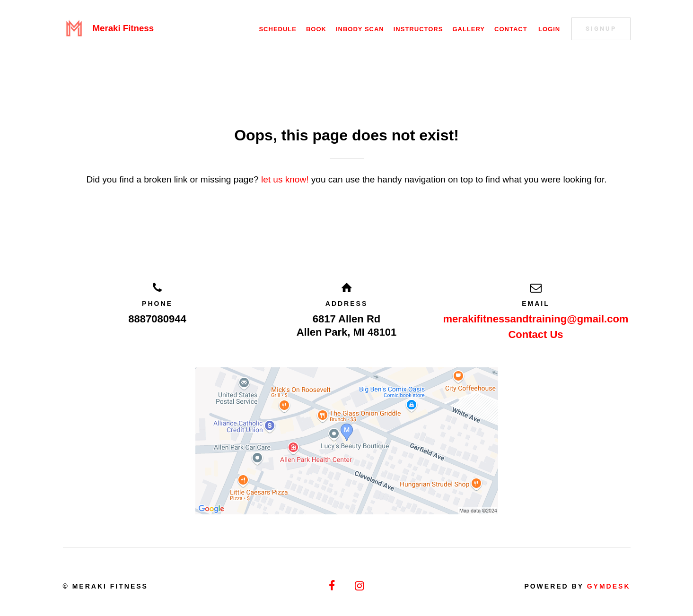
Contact (511, 29)
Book (316, 29)
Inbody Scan (360, 29)
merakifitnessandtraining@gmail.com (536, 319)
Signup (601, 29)
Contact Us (535, 334)
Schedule (278, 29)
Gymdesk (609, 586)
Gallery (469, 29)
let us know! (285, 179)
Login (549, 29)
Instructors (418, 29)
